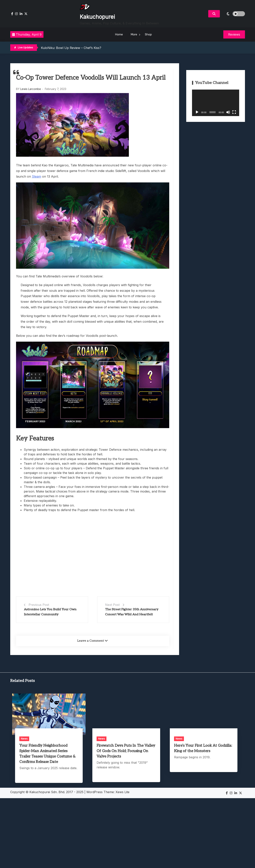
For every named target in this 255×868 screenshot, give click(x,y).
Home (119, 34)
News (24, 739)
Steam (37, 176)
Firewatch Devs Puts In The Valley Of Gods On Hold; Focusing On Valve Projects (126, 751)
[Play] (197, 112)
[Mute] (228, 112)
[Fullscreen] (234, 112)
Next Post (112, 605)
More (134, 34)
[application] (216, 103)
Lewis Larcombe (31, 89)
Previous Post (39, 605)
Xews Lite (122, 792)
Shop (148, 34)
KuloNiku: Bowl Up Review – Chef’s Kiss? (71, 48)
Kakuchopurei (97, 17)
